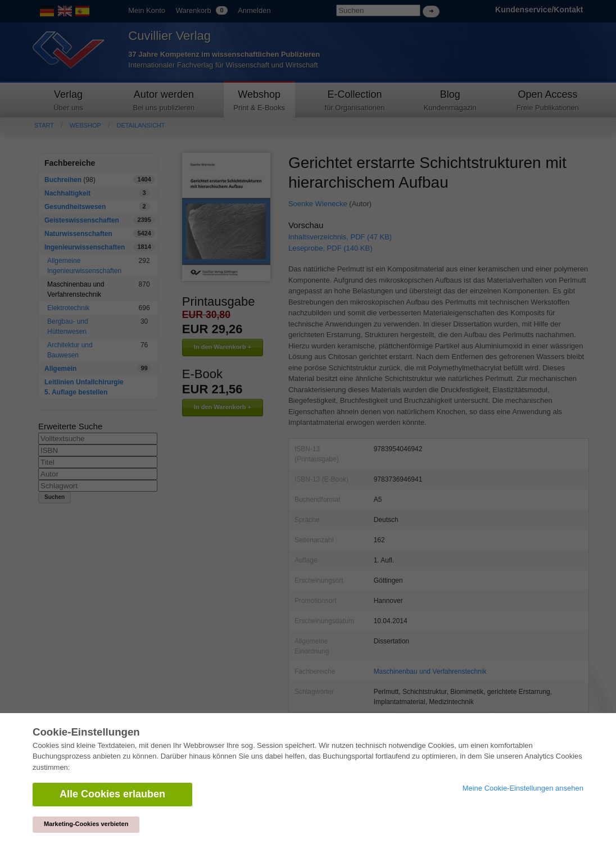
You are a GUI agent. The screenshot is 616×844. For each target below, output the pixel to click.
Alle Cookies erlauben (112, 794)
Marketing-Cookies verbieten (86, 824)
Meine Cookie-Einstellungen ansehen (523, 788)
